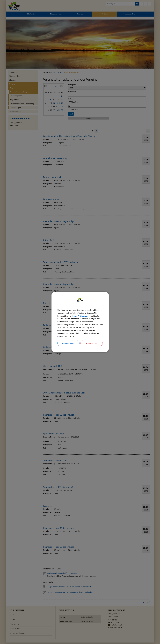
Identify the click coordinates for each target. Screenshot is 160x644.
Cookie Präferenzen (80, 316)
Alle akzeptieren (68, 343)
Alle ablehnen (92, 343)
